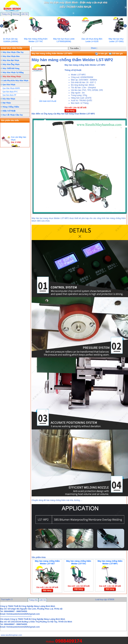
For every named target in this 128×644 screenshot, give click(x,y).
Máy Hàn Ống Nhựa (11, 64)
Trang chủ (6, 14)
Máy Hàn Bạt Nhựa (11, 60)
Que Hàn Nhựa (9, 85)
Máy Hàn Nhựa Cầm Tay (13, 52)
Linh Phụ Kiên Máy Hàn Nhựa (15, 80)
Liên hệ (24, 14)
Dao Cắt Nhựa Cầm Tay (13, 115)
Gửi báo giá (116, 54)
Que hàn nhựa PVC (10, 92)
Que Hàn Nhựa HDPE (11, 88)
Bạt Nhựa (7, 103)
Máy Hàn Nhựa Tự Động (13, 72)
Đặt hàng (70, 111)
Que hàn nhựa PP (9, 95)
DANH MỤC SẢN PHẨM (12, 48)
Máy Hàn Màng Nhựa (12, 76)
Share (93, 48)
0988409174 (69, 641)
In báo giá (101, 54)
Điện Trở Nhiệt (9, 111)
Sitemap (16, 14)
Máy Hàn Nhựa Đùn (11, 56)
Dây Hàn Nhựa (9, 99)
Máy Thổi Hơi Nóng (11, 68)
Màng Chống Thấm (11, 107)
